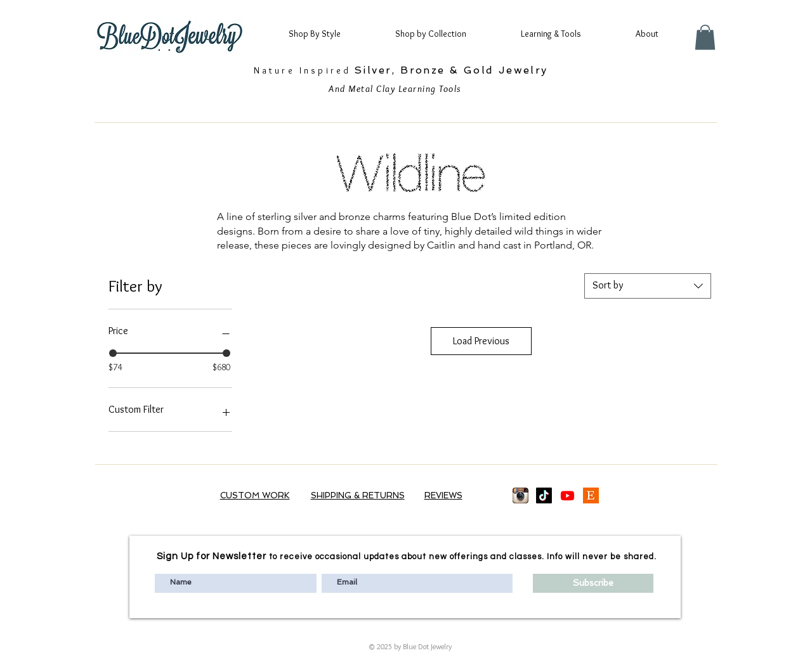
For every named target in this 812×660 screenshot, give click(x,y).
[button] (326, 34)
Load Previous (481, 341)
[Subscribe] (593, 583)
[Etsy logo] (591, 495)
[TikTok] (544, 495)
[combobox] (648, 286)
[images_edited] (521, 495)
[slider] (113, 353)
